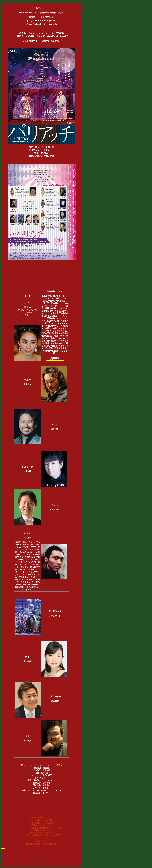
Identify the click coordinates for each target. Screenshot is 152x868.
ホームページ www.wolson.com (55, 360)
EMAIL (3, 848)
